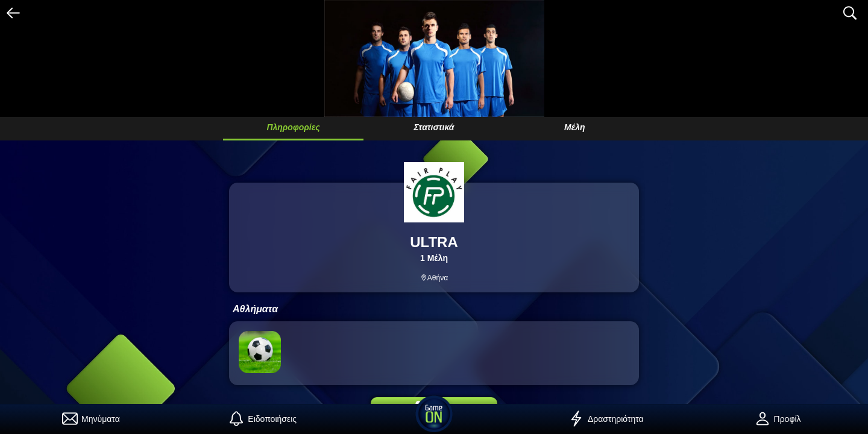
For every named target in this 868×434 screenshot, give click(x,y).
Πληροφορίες (293, 127)
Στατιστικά (434, 127)
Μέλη (575, 127)
